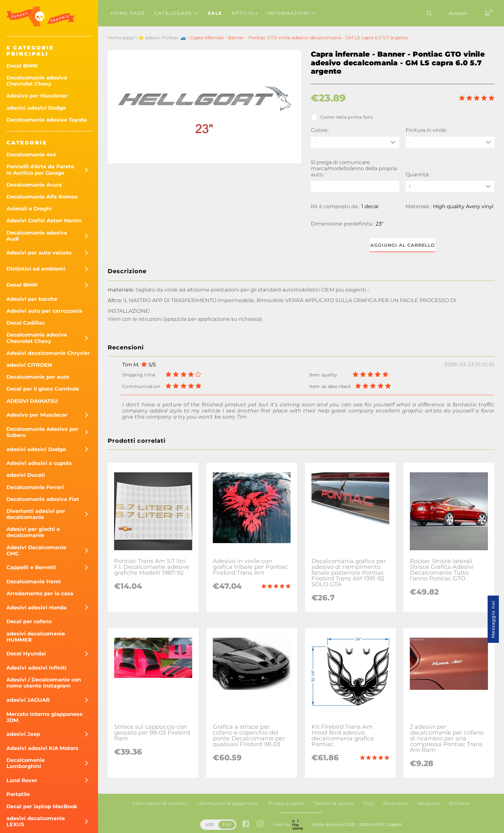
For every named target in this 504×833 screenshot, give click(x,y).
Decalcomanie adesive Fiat (43, 499)
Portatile (18, 794)
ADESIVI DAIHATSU (32, 401)
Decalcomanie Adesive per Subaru (42, 432)
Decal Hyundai (26, 654)
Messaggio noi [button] (493, 619)
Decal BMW (22, 66)
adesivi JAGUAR (28, 700)
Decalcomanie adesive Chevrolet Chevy (37, 81)
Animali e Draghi (29, 209)
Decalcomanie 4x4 (31, 155)
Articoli (245, 13)
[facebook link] (246, 824)
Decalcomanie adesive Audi (37, 236)
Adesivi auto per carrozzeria (44, 311)
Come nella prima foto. (342, 117)
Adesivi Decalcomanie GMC (36, 551)
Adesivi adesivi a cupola (39, 463)
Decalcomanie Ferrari (35, 487)
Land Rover (22, 780)
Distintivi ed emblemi (36, 269)
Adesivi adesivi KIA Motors (42, 748)
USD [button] (210, 824)
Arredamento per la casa (40, 593)
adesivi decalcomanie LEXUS (36, 821)
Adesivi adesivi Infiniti (36, 668)
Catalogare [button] (176, 13)
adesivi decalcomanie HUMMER (36, 637)
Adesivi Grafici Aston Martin (44, 221)
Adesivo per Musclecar (37, 96)
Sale (215, 13)
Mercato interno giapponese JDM (45, 717)
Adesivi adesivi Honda (36, 608)
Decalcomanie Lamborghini (26, 763)
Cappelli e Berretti (31, 567)
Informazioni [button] (291, 13)
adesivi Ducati (26, 475)
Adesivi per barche (32, 299)
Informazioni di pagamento (228, 803)
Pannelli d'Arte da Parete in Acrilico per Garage (40, 170)
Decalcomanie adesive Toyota (47, 120)
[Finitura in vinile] (450, 142)
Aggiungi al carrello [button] (403, 245)
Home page (128, 13)
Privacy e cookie (286, 803)
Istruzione (428, 803)
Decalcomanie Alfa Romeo (42, 197)
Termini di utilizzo (334, 803)
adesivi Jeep (23, 734)
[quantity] (450, 186)
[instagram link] (260, 824)
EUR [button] (227, 824)
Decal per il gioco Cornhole (43, 389)
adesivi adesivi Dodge (36, 108)
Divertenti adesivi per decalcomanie (36, 514)
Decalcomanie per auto (38, 377)
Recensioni (395, 803)
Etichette (459, 803)
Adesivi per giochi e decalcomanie (33, 532)
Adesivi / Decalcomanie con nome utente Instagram (44, 683)
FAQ (369, 803)
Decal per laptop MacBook (42, 806)
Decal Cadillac (26, 323)
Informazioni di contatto (160, 803)
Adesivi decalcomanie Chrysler (48, 353)
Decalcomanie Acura (34, 185)
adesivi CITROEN (29, 365)
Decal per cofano (29, 621)
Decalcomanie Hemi (34, 582)
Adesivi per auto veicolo (39, 253)
